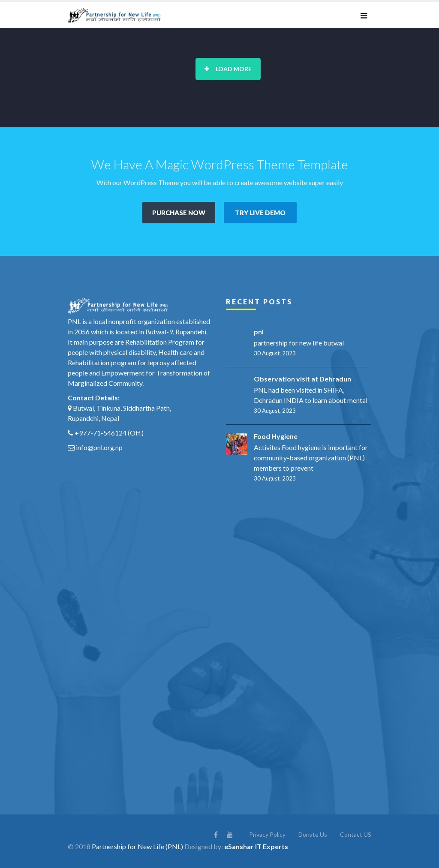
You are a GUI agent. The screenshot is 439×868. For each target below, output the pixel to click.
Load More (228, 69)
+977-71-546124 (101, 433)
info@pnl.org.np (99, 447)
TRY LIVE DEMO (260, 213)
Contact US (356, 834)
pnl (259, 332)
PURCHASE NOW (179, 213)
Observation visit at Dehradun (302, 379)
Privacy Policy (267, 834)
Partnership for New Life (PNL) (137, 846)
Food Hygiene (276, 436)
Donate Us (313, 834)
